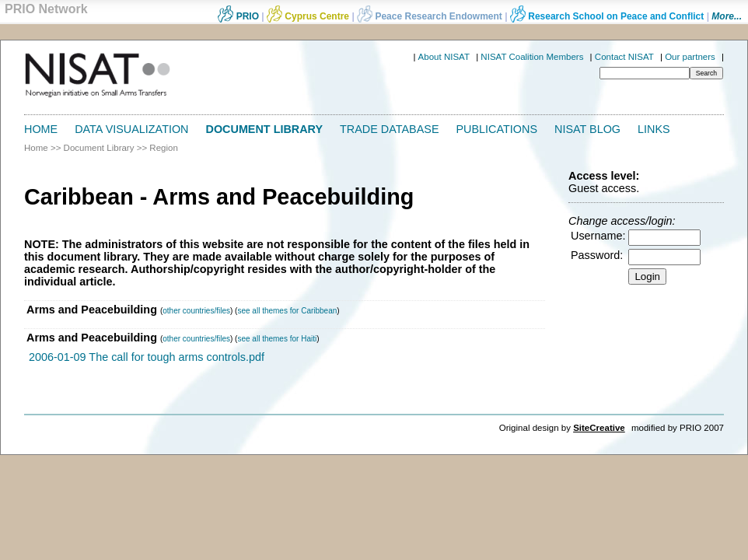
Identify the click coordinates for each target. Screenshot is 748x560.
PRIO (238, 16)
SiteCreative (599, 428)
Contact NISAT (624, 57)
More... (727, 16)
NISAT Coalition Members (532, 57)
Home (41, 129)
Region (164, 148)
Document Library (265, 129)
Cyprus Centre (308, 16)
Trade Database (389, 129)
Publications (497, 129)
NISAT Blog (587, 129)
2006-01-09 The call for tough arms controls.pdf (147, 357)
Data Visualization (131, 129)
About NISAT (444, 57)
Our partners (690, 57)
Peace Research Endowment (431, 16)
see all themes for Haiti (277, 339)
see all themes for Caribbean (287, 311)
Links (654, 129)
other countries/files (196, 311)
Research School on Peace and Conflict (607, 16)
